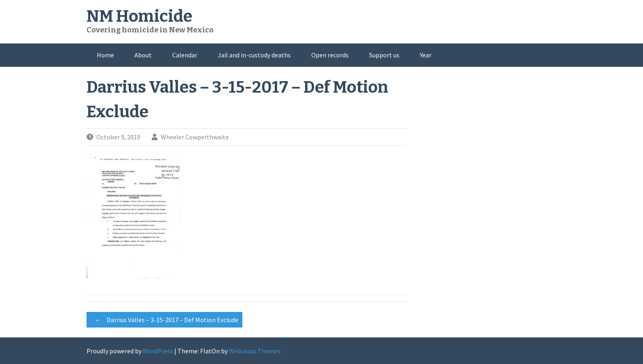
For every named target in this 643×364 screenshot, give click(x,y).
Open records (330, 55)
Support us (384, 55)
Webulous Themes (255, 351)
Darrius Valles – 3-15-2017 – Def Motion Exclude (164, 320)
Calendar (185, 55)
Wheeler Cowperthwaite (195, 137)
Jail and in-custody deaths (254, 55)
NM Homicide (139, 16)
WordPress (158, 351)
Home (105, 55)
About (143, 55)
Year (426, 55)
